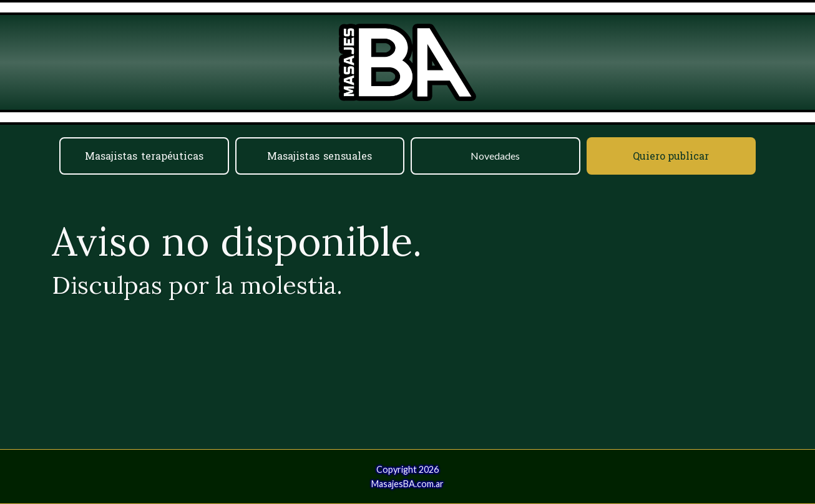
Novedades (495, 156)
